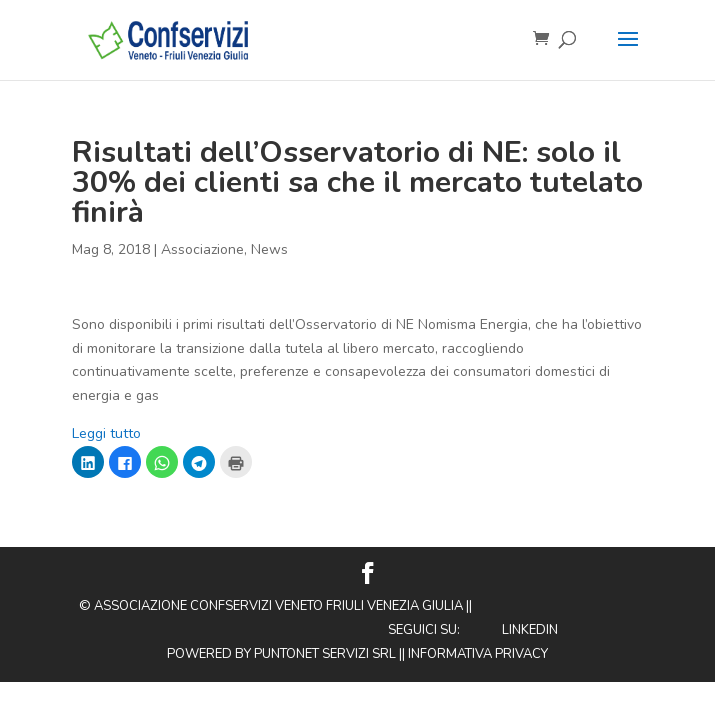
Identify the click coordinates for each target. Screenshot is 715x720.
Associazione (202, 249)
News (269, 249)
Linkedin (530, 630)
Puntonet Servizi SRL (325, 654)
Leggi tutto (106, 433)
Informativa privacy (478, 654)
